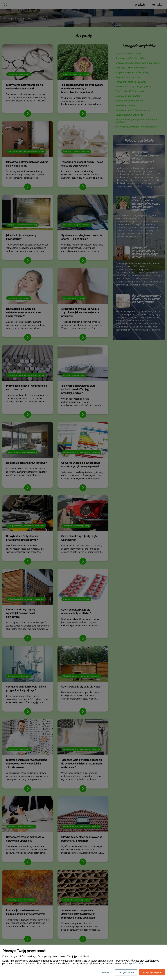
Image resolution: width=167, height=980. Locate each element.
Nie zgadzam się (126, 972)
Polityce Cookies (134, 963)
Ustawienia (104, 972)
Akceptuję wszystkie (152, 972)
